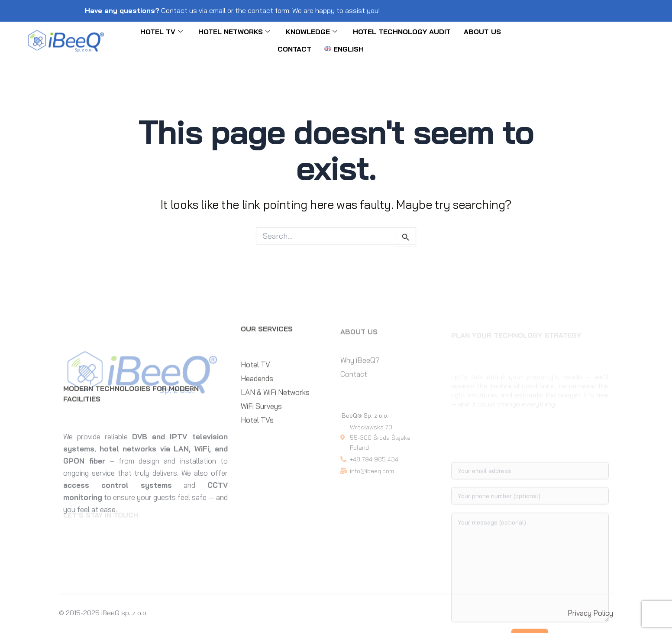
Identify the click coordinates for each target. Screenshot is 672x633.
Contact (294, 49)
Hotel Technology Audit (402, 32)
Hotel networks (234, 32)
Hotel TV (162, 32)
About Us (482, 32)
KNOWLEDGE (312, 32)
